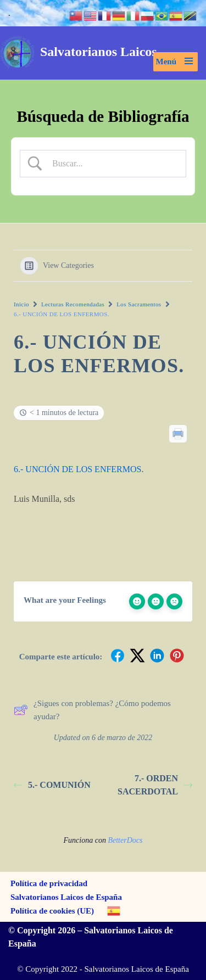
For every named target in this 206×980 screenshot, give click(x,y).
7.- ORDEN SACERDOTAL (155, 785)
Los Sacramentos (139, 304)
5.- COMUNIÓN (52, 785)
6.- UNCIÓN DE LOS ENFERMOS (77, 469)
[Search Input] (112, 164)
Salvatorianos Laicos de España (66, 897)
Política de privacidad (49, 883)
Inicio (21, 304)
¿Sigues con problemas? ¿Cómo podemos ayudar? (92, 710)
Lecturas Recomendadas (73, 304)
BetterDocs (125, 840)
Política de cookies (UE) (52, 911)
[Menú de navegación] (176, 62)
